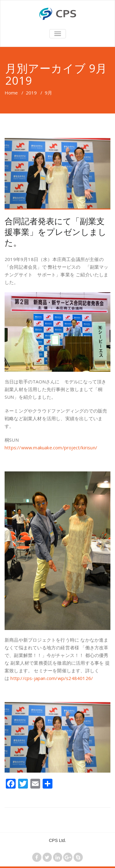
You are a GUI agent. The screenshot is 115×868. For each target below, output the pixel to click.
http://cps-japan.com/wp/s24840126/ (52, 678)
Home (11, 93)
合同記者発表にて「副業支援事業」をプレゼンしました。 (56, 232)
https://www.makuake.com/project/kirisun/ (51, 447)
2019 (31, 93)
